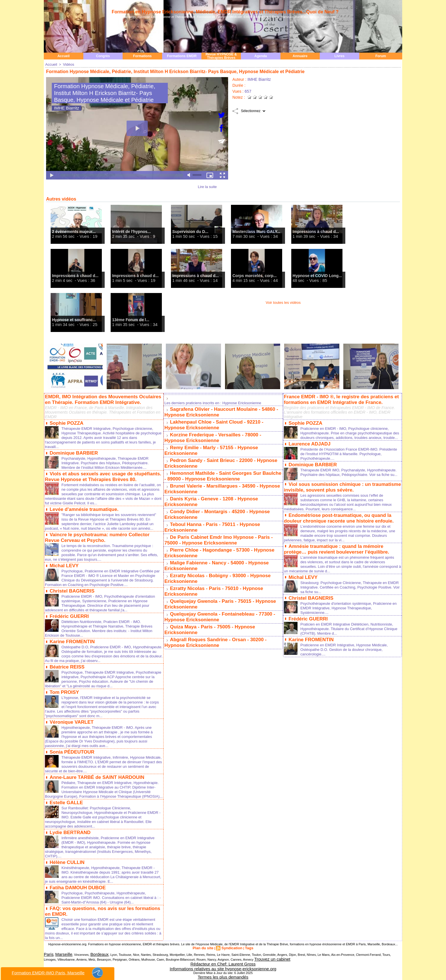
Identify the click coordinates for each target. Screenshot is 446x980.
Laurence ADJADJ (308, 446)
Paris (47, 958)
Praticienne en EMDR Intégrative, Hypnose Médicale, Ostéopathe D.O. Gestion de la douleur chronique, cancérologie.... (347, 646)
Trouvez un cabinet (254, 961)
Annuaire (300, 56)
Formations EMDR (182, 56)
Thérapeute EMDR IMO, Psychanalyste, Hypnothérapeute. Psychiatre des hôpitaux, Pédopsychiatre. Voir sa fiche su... (338, 476)
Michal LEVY (63, 569)
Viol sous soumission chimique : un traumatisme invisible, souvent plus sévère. (339, 489)
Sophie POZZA (65, 421)
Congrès (103, 56)
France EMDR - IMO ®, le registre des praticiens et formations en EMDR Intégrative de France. (338, 399)
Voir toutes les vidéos (283, 302)
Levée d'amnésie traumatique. (82, 510)
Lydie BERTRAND (69, 839)
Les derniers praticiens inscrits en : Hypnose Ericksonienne (217, 403)
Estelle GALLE (65, 810)
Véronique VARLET (70, 727)
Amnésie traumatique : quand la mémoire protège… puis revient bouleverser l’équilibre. (342, 549)
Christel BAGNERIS (71, 594)
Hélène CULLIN (66, 869)
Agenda (261, 56)
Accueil (64, 56)
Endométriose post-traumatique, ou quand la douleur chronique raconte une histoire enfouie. (336, 519)
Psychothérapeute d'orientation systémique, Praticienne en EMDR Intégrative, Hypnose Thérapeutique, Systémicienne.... (349, 606)
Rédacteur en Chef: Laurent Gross (223, 965)
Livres (339, 56)
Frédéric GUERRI (68, 619)
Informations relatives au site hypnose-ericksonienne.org (223, 968)
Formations (142, 56)
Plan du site (205, 952)
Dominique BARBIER (72, 451)
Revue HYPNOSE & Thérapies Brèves (221, 56)
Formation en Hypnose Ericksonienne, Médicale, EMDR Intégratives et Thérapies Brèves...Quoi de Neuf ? (225, 12)
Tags (246, 952)
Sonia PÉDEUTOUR (71, 756)
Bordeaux (90, 958)
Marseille (59, 958)
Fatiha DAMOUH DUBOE (76, 893)
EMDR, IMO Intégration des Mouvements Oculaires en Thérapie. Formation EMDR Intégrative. (103, 399)
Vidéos (67, 64)
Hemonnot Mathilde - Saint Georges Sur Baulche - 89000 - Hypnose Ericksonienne (221, 470)
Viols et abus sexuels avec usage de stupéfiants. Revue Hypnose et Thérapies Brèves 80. (100, 474)
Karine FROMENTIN (71, 643)
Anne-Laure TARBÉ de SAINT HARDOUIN (94, 781)
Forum (381, 56)
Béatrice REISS (66, 668)
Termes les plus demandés (223, 975)
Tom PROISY (63, 697)
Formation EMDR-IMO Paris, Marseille (58, 973)
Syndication (231, 952)
